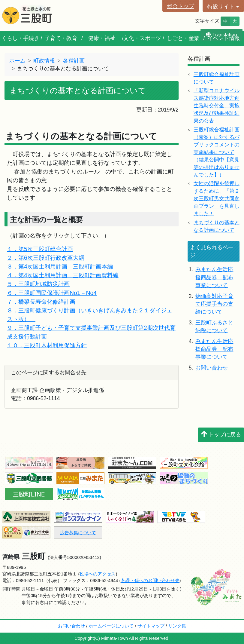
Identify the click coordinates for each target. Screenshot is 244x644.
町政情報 (44, 61)
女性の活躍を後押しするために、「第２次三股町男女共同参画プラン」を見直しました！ (217, 199)
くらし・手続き (20, 38)
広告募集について (78, 533)
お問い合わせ (212, 368)
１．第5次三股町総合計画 (40, 249)
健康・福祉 (102, 38)
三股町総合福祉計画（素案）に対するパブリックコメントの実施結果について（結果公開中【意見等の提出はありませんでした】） (217, 152)
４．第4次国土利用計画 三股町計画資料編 (63, 275)
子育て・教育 (61, 38)
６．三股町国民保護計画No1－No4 (52, 293)
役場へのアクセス (98, 574)
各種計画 (74, 61)
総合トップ (181, 6)
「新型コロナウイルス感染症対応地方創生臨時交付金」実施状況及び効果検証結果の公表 (217, 106)
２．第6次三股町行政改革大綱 (46, 258)
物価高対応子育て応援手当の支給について (214, 304)
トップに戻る (221, 434)
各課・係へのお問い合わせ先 (150, 580)
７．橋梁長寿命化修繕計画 (41, 302)
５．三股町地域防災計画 (38, 284)
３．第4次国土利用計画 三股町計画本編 (60, 266)
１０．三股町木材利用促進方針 (47, 345)
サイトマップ (151, 626)
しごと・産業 (183, 38)
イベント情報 (224, 38)
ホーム (17, 61)
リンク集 (177, 626)
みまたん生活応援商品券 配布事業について (214, 277)
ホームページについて (111, 626)
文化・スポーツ (142, 38)
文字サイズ (207, 21)
